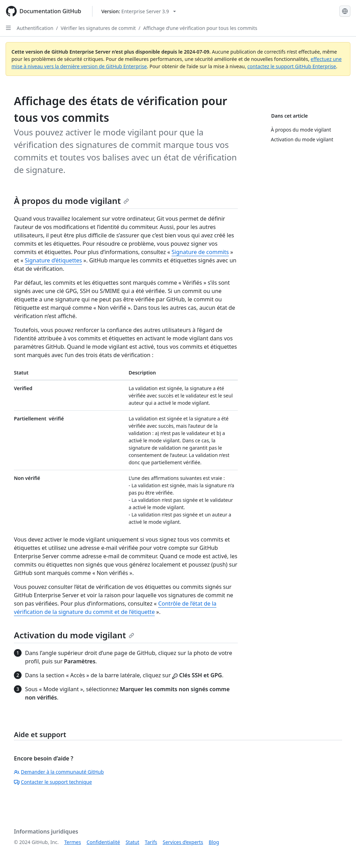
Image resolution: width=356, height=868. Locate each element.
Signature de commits (200, 252)
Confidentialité (103, 842)
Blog (214, 842)
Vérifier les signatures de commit (98, 28)
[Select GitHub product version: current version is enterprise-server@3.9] (139, 11)
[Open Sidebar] (8, 28)
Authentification (35, 28)
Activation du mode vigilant (74, 635)
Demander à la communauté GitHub (59, 772)
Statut (132, 842)
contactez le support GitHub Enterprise (292, 66)
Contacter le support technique (53, 782)
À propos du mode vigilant (71, 201)
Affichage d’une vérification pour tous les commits (200, 28)
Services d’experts (183, 842)
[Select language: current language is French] (345, 11)
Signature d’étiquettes (53, 260)
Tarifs (151, 842)
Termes (73, 842)
